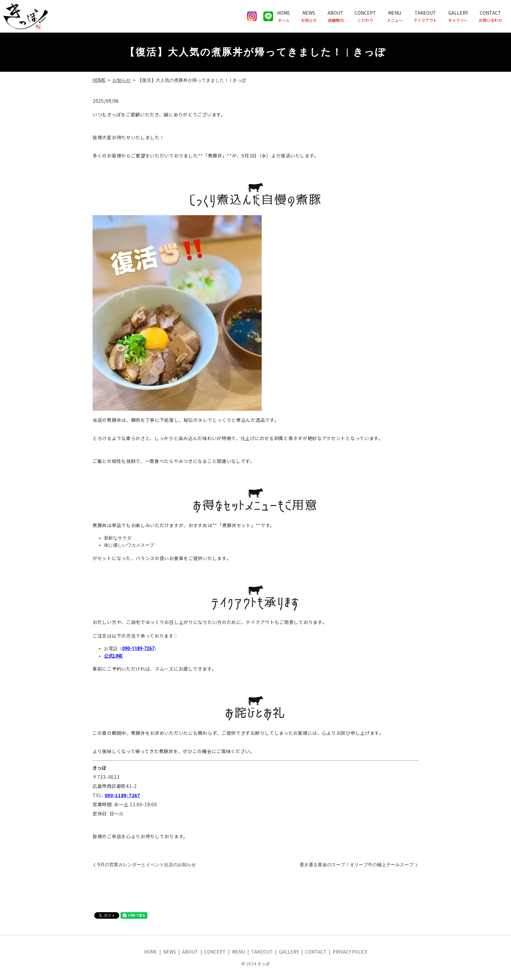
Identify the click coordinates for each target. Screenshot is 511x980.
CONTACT (490, 16)
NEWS (309, 16)
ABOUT (336, 16)
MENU (395, 16)
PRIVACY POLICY (350, 952)
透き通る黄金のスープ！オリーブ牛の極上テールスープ (357, 865)
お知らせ (122, 80)
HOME (284, 16)
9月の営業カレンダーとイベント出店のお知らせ (147, 865)
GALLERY (458, 16)
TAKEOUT (425, 16)
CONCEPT (365, 16)
